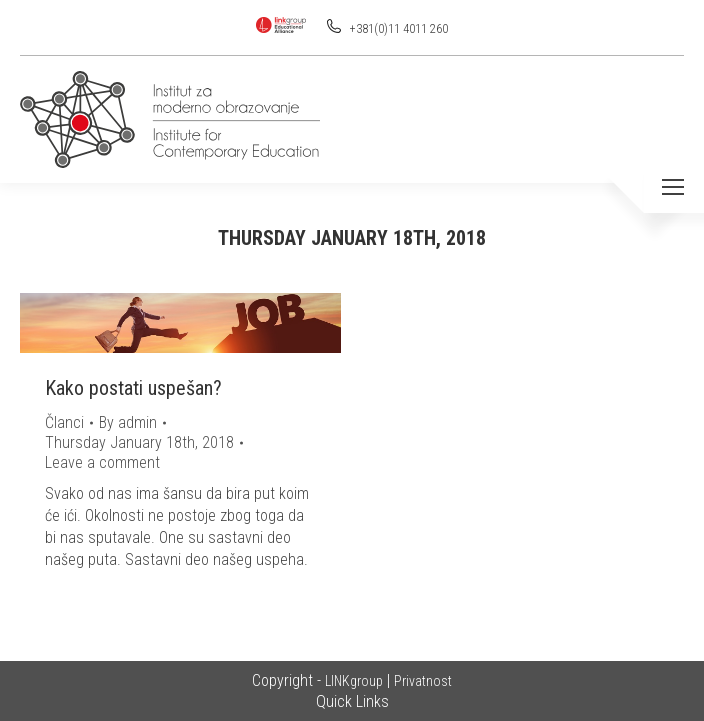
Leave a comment (102, 462)
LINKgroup (354, 681)
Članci (64, 422)
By (128, 422)
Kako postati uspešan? (133, 388)
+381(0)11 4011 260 (397, 29)
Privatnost (423, 681)
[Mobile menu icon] (673, 187)
